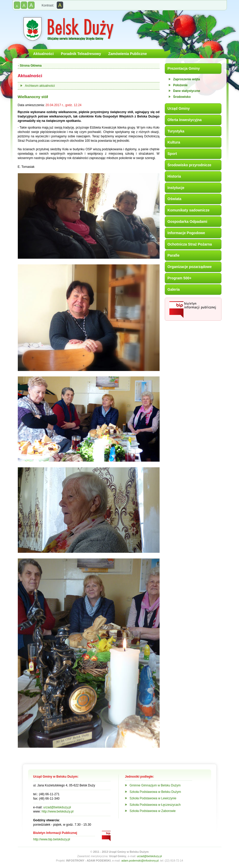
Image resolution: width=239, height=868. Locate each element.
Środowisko (182, 97)
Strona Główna (31, 66)
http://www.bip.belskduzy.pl (52, 839)
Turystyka (176, 131)
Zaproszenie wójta (187, 79)
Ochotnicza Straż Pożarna (190, 244)
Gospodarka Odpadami (187, 222)
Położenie (180, 85)
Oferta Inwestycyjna (185, 120)
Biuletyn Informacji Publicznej (193, 309)
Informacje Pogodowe (186, 233)
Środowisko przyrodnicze (189, 165)
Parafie (174, 255)
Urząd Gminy (179, 108)
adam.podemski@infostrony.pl (140, 861)
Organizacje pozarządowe (190, 267)
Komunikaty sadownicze (189, 210)
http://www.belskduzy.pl (57, 811)
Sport (172, 154)
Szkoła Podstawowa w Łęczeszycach (155, 805)
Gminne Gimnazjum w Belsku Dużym (155, 785)
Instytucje (176, 188)
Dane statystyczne (187, 91)
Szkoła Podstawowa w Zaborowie (153, 811)
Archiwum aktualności (40, 86)
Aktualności (44, 54)
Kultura (174, 142)
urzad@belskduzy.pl (57, 807)
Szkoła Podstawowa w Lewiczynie (153, 798)
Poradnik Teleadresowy (81, 54)
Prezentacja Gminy (184, 68)
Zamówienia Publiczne (128, 54)
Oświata (175, 199)
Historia (174, 176)
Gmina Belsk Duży (68, 29)
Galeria (174, 289)
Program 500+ (180, 278)
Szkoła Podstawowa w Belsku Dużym (155, 792)
